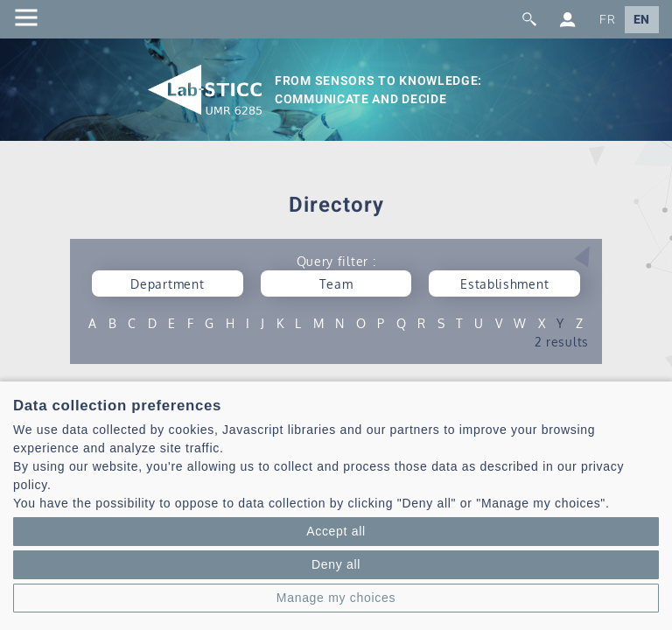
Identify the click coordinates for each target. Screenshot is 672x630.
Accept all (336, 531)
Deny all (336, 564)
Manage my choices (336, 598)
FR (607, 20)
